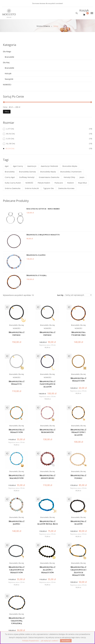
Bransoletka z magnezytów (17, 477)
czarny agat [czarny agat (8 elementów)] (10, 177)
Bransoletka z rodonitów (47, 431)
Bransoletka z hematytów (78, 380)
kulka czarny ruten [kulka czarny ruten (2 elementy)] (13, 183)
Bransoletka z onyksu (17, 334)
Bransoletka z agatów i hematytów (47, 570)
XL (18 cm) (11, 144)
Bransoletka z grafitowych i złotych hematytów (78, 571)
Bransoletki (9, 57)
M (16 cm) (10, 134)
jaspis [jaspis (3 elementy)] (82, 177)
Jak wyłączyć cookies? (50, 641)
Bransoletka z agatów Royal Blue (47, 523)
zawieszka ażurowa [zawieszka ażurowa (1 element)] (66, 188)
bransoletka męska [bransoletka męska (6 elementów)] (48, 172)
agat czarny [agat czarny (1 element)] (18, 166)
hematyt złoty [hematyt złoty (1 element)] (69, 177)
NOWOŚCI (7, 85)
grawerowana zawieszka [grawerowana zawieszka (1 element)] (49, 177)
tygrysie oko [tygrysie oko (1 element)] (49, 188)
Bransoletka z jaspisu (17, 523)
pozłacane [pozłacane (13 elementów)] (59, 183)
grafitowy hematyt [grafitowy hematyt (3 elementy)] (27, 177)
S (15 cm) (10, 139)
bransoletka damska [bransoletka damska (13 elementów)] (27, 172)
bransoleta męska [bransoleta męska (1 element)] (70, 166)
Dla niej (6, 62)
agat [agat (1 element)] (7, 166)
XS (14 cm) (10, 148)
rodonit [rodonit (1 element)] (71, 183)
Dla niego (7, 52)
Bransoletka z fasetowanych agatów (47, 384)
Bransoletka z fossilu (78, 477)
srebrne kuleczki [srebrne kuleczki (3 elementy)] (32, 188)
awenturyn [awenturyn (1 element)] (32, 166)
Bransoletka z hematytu (17, 383)
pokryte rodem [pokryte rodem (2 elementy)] (44, 183)
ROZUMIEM (66, 641)
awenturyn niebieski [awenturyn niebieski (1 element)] (49, 166)
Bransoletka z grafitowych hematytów (17, 570)
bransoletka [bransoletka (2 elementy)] (10, 172)
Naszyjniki (9, 79)
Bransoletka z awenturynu (47, 477)
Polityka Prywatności (31, 641)
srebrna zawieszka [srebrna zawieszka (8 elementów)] (13, 188)
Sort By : (61, 295)
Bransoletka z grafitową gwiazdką (17, 621)
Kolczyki (8, 73)
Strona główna (43, 26)
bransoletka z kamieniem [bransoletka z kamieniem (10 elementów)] (71, 172)
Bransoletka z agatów (78, 523)
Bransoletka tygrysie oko (78, 334)
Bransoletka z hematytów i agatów (78, 432)
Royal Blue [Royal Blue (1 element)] (83, 183)
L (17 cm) (10, 129)
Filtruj (7, 112)
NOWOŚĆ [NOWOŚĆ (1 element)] (29, 183)
